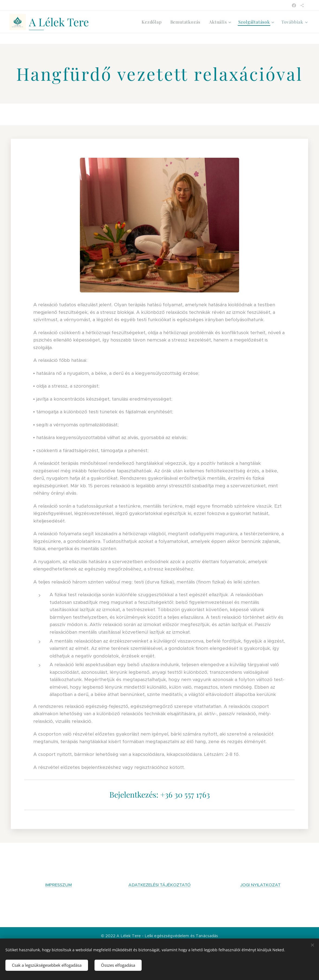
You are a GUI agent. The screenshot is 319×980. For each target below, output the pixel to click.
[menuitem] (153, 22)
